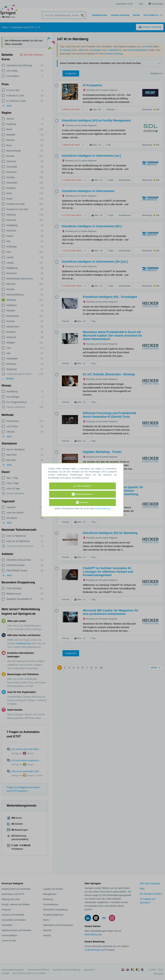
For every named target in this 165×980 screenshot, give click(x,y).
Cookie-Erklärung (102, 509)
